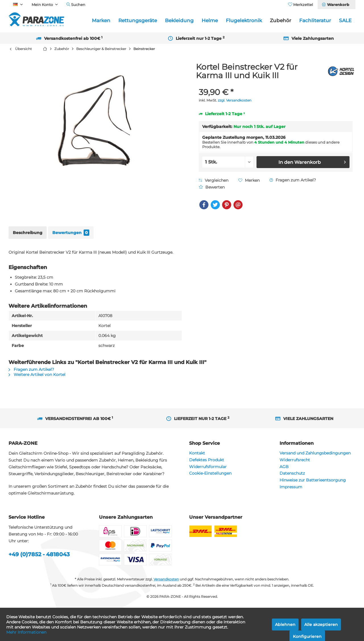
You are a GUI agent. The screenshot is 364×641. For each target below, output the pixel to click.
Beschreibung (28, 233)
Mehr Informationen (26, 632)
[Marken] (101, 21)
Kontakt (197, 453)
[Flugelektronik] (244, 21)
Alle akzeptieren (321, 625)
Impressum (291, 487)
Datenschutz (292, 473)
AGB (284, 467)
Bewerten (212, 187)
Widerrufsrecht (295, 460)
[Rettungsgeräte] (138, 21)
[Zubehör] (281, 21)
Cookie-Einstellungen (210, 473)
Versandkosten (166, 579)
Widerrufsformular (208, 467)
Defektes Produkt (207, 460)
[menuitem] (336, 5)
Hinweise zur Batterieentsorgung (313, 480)
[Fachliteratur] (315, 21)
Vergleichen (214, 180)
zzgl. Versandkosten (235, 100)
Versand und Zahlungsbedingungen (315, 453)
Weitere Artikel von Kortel (37, 375)
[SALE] (345, 21)
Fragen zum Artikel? (293, 180)
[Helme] (210, 21)
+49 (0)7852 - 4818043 (39, 554)
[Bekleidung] (179, 21)
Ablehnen (285, 625)
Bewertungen (71, 233)
